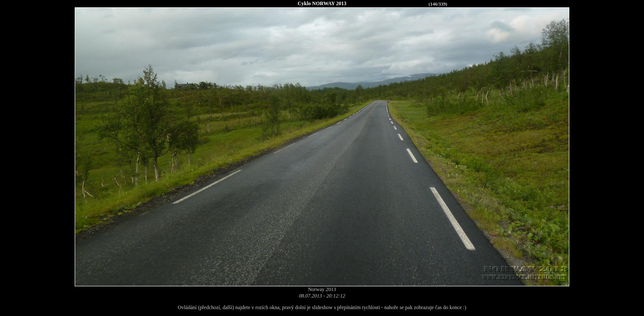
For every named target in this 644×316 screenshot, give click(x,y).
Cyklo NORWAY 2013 (322, 3)
